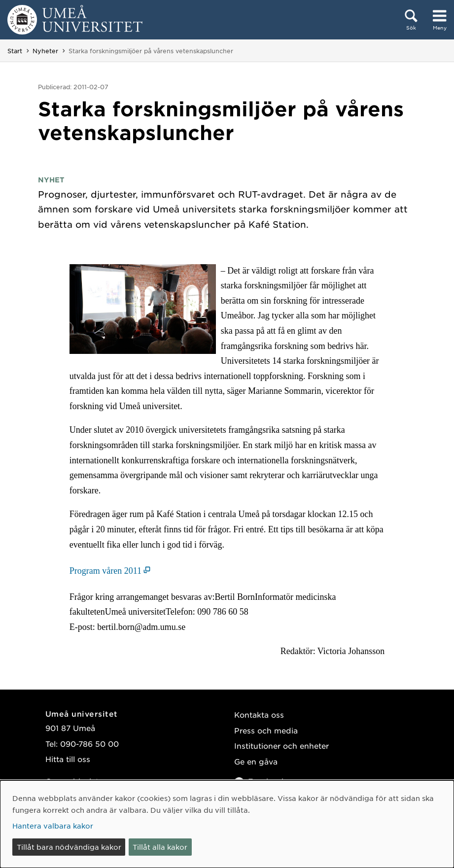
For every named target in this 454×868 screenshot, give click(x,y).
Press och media (266, 730)
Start (15, 51)
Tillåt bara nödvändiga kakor (69, 847)
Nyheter (45, 51)
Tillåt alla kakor (160, 847)
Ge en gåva (256, 761)
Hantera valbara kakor (53, 826)
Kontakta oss (259, 714)
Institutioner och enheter (281, 746)
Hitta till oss (68, 759)
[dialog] (227, 824)
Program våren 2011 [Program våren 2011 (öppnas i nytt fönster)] (105, 571)
